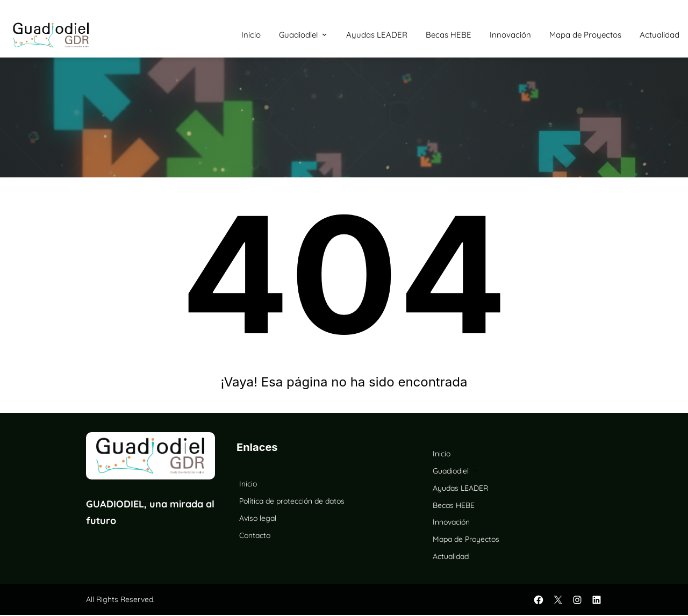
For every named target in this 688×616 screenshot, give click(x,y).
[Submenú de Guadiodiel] (324, 34)
